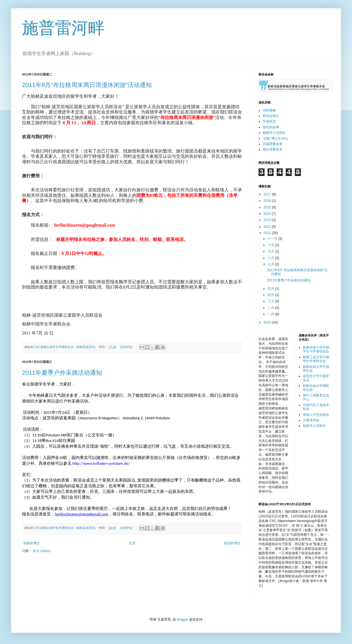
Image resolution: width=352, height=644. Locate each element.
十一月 (273, 239)
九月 (271, 251)
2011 (268, 233)
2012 (268, 227)
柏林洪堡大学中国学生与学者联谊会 (316, 349)
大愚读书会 (311, 420)
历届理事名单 (273, 144)
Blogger (182, 619)
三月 (271, 301)
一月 (271, 314)
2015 (268, 207)
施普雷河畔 (63, 28)
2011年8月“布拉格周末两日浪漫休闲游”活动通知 (87, 85)
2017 (268, 194)
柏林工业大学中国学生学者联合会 (316, 359)
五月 (271, 289)
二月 (271, 308)
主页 (132, 543)
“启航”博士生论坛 (275, 138)
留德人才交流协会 (316, 415)
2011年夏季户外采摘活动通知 (62, 373)
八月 (271, 258)
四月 (271, 295)
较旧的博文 (232, 543)
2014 (268, 214)
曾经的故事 (271, 127)
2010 (268, 322)
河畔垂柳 (269, 110)
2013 (268, 220)
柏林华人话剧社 (274, 133)
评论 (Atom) (41, 551)
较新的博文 (32, 543)
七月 (271, 264)
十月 (271, 245)
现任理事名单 (273, 150)
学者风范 (269, 121)
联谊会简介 (271, 116)
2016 (268, 201)
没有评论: (127, 347)
